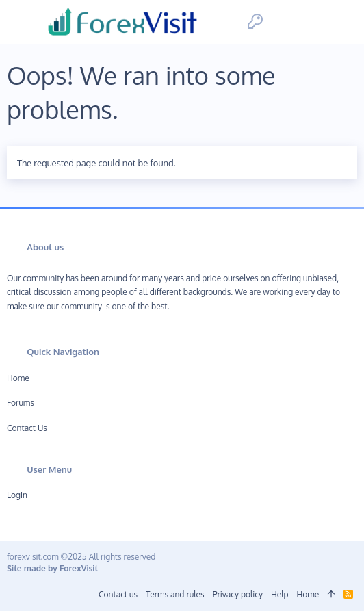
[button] (22, 22)
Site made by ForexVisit (52, 568)
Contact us (27, 428)
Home (18, 378)
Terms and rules (175, 594)
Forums (21, 403)
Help (280, 594)
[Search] (342, 22)
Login (17, 495)
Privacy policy (238, 594)
